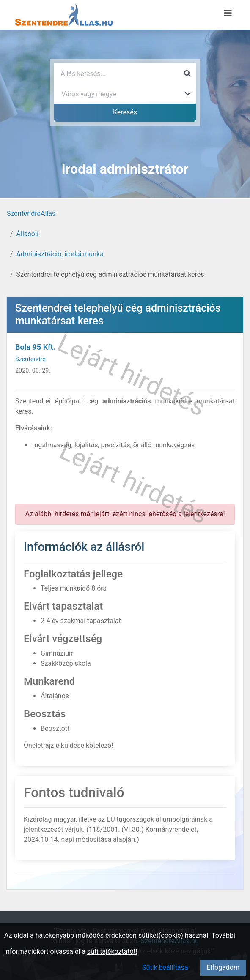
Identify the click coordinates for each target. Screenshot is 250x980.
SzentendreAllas (31, 214)
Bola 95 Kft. (35, 347)
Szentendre (30, 359)
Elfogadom (223, 968)
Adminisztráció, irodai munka (60, 254)
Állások (27, 234)
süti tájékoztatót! (112, 951)
